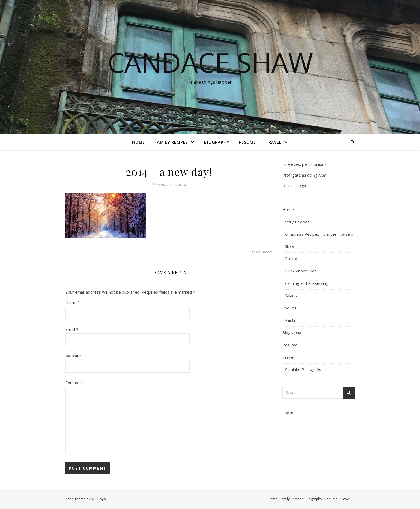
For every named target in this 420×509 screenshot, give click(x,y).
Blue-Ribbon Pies (301, 271)
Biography (217, 142)
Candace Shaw (210, 62)
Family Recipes (171, 142)
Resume (247, 142)
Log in (288, 413)
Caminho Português (303, 369)
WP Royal (99, 499)
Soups (291, 308)
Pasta (290, 320)
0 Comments (261, 252)
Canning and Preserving (307, 283)
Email (72, 329)
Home (138, 142)
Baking (291, 259)
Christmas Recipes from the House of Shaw (320, 240)
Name (72, 302)
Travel (273, 142)
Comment (74, 383)
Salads (291, 295)
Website (73, 356)
